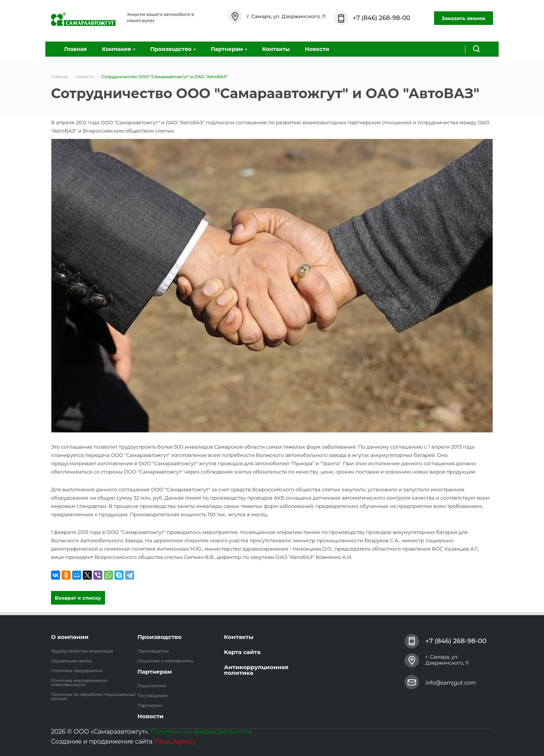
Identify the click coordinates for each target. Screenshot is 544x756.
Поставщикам (153, 696)
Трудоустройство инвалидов (82, 651)
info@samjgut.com (451, 683)
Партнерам (229, 49)
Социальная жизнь (72, 661)
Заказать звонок (464, 18)
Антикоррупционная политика (256, 670)
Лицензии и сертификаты (165, 661)
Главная (76, 49)
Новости (317, 49)
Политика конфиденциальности (202, 732)
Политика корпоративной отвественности (79, 683)
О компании (70, 637)
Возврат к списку (78, 598)
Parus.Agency (175, 741)
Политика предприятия (77, 671)
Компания (119, 49)
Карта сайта (242, 652)
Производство (173, 49)
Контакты (276, 49)
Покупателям (152, 686)
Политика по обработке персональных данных (93, 697)
